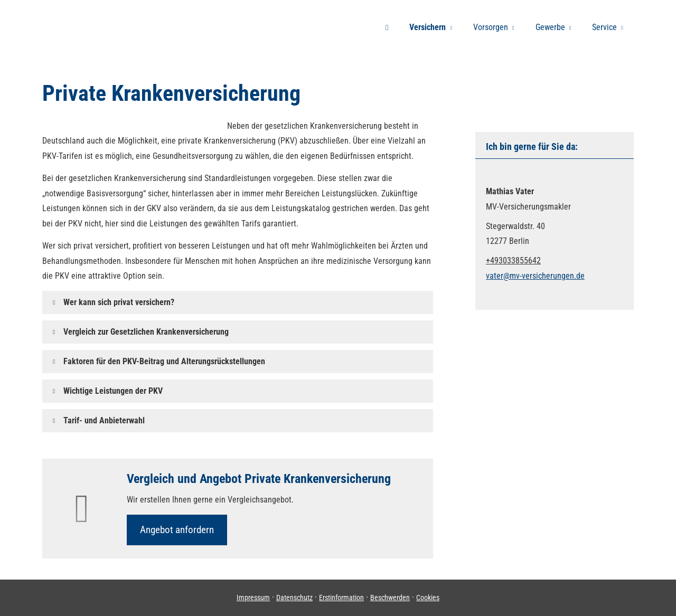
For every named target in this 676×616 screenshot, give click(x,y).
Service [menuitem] (604, 27)
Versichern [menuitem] (428, 27)
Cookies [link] (428, 598)
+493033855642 (513, 260)
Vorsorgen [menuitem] (491, 27)
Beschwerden (390, 598)
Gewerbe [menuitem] (550, 27)
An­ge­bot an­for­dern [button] (177, 530)
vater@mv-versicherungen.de (535, 276)
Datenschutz (294, 598)
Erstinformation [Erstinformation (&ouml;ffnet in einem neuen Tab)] (341, 598)
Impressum (253, 598)
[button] (119, 302)
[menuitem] (387, 27)
